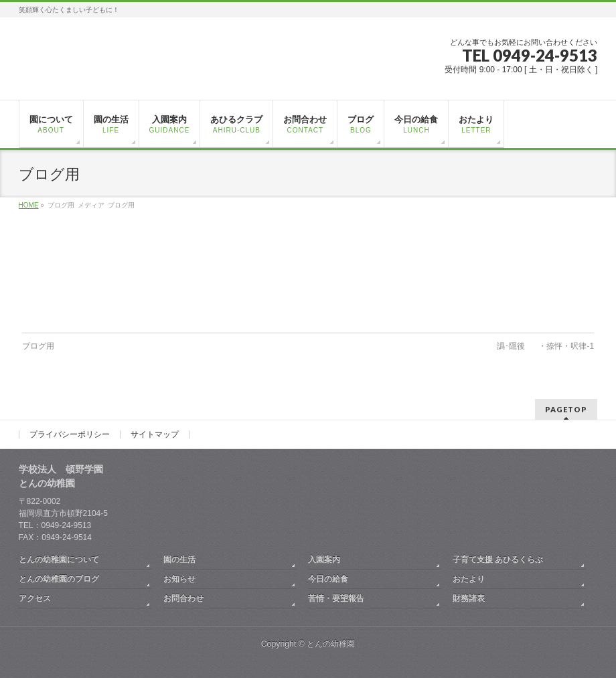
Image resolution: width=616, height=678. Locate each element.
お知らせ (179, 579)
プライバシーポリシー (70, 434)
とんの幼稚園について (59, 560)
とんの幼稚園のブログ (59, 579)
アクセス (35, 598)
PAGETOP (566, 409)
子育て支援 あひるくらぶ (498, 560)
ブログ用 (38, 346)
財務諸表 (469, 598)
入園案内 (324, 560)
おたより (469, 579)
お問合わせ (183, 598)
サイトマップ (155, 434)
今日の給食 (328, 579)
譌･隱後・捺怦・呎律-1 (545, 346)
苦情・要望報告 (336, 598)
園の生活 (179, 560)
